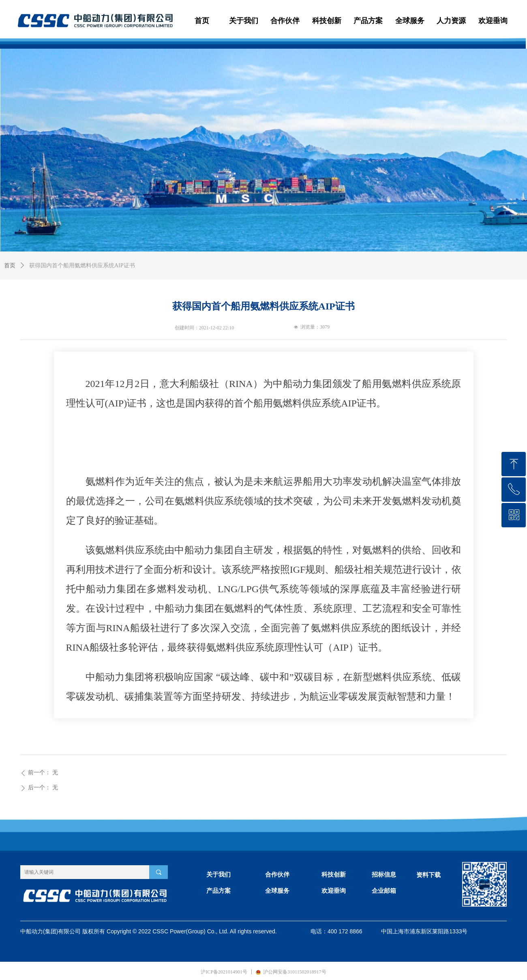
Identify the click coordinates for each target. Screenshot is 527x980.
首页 (10, 265)
